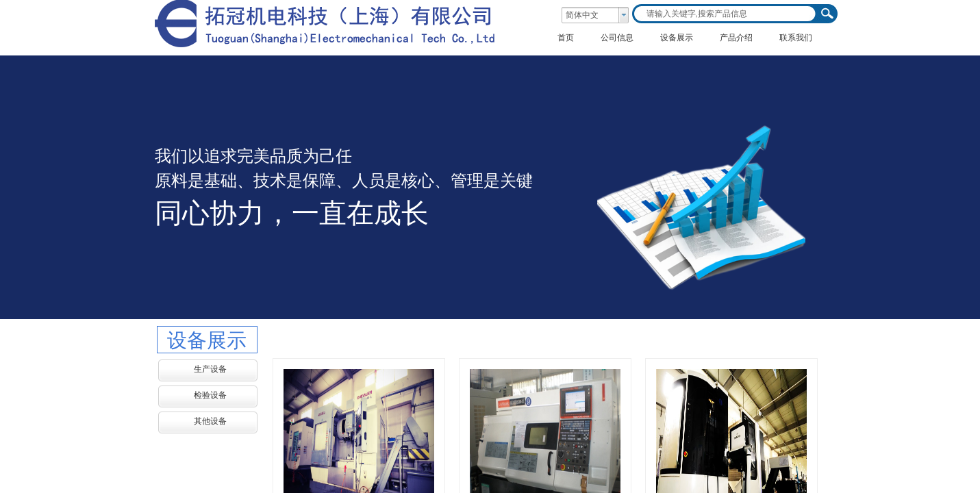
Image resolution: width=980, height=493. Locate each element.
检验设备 (210, 395)
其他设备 (210, 421)
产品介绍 (736, 38)
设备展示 (677, 38)
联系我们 (796, 38)
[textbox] (726, 14)
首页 (566, 38)
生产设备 (210, 369)
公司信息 (617, 38)
